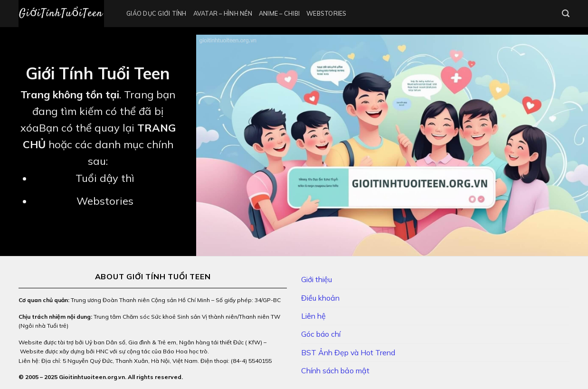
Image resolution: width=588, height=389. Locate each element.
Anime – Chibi (279, 13)
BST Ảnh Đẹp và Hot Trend (348, 352)
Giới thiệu (317, 279)
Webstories (327, 13)
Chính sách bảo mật (335, 370)
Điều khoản (320, 298)
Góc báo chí (321, 334)
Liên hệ (313, 316)
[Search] (566, 14)
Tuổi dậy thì (105, 178)
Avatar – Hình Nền (223, 13)
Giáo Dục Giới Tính (156, 13)
